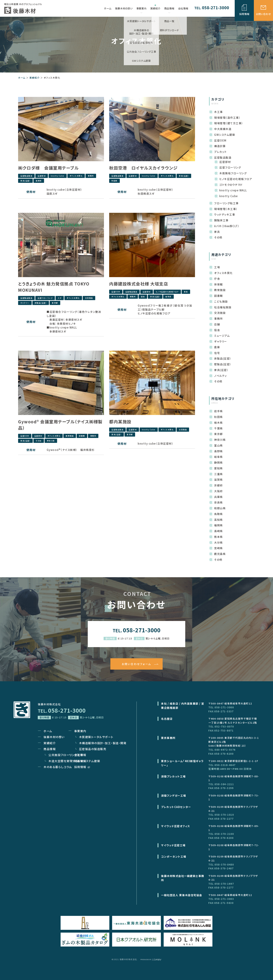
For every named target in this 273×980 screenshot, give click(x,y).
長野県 (219, 451)
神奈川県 (51, 441)
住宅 (217, 353)
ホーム (22, 78)
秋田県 (114, 181)
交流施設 (89, 298)
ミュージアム (222, 336)
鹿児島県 (220, 554)
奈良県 (219, 502)
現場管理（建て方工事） (229, 123)
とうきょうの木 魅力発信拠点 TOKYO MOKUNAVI (54, 287)
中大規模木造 (223, 129)
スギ (60, 298)
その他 (39, 441)
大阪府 (219, 491)
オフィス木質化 (76, 176)
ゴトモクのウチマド (231, 185)
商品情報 (169, 10)
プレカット (221, 152)
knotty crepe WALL (233, 190)
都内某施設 (120, 422)
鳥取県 (219, 514)
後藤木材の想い (54, 737)
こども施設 (221, 301)
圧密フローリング (45, 298)
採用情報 (82, 767)
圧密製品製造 (26, 176)
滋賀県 (219, 480)
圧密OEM (116, 292)
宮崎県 (219, 548)
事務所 (91, 176)
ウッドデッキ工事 (225, 214)
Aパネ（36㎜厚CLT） (227, 226)
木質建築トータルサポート (96, 737)
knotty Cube (58, 176)
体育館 (219, 284)
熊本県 (219, 537)
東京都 (55, 303)
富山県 (219, 445)
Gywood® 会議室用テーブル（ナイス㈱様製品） (60, 425)
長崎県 (39, 181)
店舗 (217, 324)
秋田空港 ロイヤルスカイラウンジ (143, 168)
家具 (186, 292)
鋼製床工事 (221, 220)
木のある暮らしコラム (58, 767)
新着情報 (80, 761)
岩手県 (219, 411)
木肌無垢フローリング (233, 173)
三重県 (219, 474)
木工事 (219, 112)
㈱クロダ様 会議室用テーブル (48, 168)
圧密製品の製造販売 (93, 749)
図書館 (82, 436)
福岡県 (219, 525)
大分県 (219, 542)
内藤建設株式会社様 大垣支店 (139, 284)
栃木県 (219, 423)
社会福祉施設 (223, 307)
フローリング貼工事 (226, 203)
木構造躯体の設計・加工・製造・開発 (103, 743)
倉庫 (217, 347)
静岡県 (219, 462)
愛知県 (219, 468)
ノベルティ (221, 376)
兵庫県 (219, 497)
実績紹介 (34, 78)
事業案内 (141, 10)
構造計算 (220, 146)
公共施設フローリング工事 (66, 755)
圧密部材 (42, 176)
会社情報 (80, 755)
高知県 (219, 520)
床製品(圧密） (41, 303)
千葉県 (219, 428)
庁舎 (217, 279)
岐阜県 (168, 297)
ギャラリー (25, 303)
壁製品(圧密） (223, 364)
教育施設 (70, 436)
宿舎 (143, 297)
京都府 (219, 485)
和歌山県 (220, 508)
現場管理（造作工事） (227, 118)
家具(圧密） (25, 181)
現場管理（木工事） (226, 209)
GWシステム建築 (225, 135)
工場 (217, 267)
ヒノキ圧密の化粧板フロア (167, 292)
